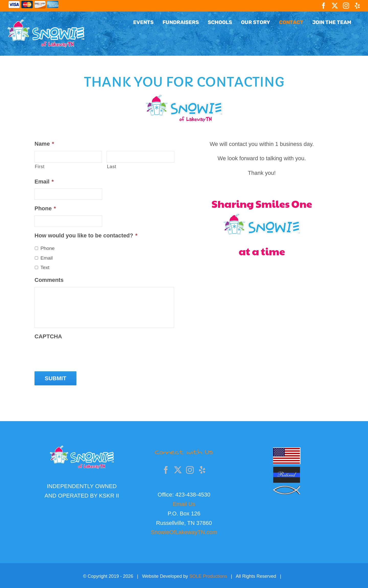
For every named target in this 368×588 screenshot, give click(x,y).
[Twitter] (178, 469)
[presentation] (73, 353)
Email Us (184, 503)
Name (44, 144)
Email (44, 182)
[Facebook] (166, 469)
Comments (49, 280)
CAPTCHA (48, 336)
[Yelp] (202, 469)
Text (45, 267)
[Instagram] (190, 469)
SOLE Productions (208, 575)
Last (111, 167)
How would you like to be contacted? (86, 235)
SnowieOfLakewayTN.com (184, 531)
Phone (45, 208)
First (40, 167)
